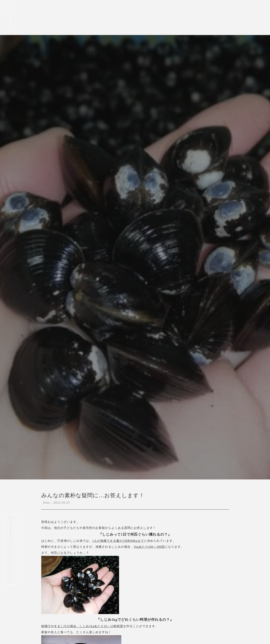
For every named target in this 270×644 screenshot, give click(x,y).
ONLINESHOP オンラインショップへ (10, 550)
